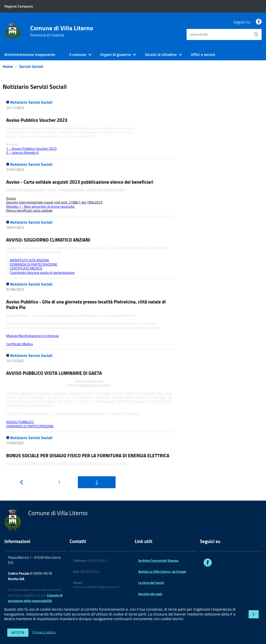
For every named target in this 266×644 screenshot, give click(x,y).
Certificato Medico (20, 344)
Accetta (18, 633)
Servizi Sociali (31, 66)
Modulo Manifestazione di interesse (33, 336)
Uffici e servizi (203, 54)
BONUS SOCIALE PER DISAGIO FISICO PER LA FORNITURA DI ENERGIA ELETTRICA (88, 455)
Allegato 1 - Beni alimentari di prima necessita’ (41, 206)
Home (8, 66)
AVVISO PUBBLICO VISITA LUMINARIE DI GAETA (54, 373)
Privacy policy (44, 632)
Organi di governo (115, 54)
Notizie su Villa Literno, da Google (162, 572)
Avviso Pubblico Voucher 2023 (37, 120)
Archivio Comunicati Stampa (158, 561)
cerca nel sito (199, 34)
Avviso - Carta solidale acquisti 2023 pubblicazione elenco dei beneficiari (80, 182)
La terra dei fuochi (151, 583)
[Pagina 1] (59, 482)
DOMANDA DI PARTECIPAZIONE (34, 264)
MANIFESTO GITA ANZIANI (29, 260)
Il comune (78, 54)
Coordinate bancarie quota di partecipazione (42, 272)
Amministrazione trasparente (30, 54)
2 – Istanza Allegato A (22, 152)
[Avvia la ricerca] (256, 34)
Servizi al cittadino (161, 54)
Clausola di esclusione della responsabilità (35, 598)
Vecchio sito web (150, 594)
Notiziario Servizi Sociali (31, 102)
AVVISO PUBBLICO (20, 422)
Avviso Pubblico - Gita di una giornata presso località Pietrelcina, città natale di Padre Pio (86, 304)
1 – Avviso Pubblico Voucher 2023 (31, 149)
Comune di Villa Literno (62, 31)
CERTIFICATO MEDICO (26, 268)
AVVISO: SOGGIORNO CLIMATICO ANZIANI (48, 240)
